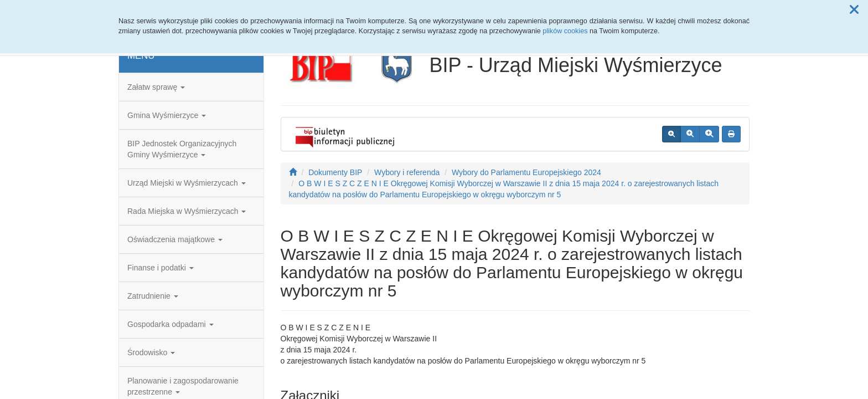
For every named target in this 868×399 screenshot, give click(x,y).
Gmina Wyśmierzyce (167, 115)
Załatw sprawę (156, 87)
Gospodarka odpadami (170, 324)
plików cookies (565, 31)
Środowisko (151, 352)
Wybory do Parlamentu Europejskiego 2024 (526, 172)
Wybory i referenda (407, 172)
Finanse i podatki (161, 268)
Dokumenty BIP (335, 172)
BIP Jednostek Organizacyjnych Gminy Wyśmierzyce (182, 149)
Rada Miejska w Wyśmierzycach (187, 211)
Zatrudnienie (153, 296)
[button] (854, 10)
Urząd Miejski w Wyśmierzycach (187, 183)
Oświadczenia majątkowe (175, 239)
